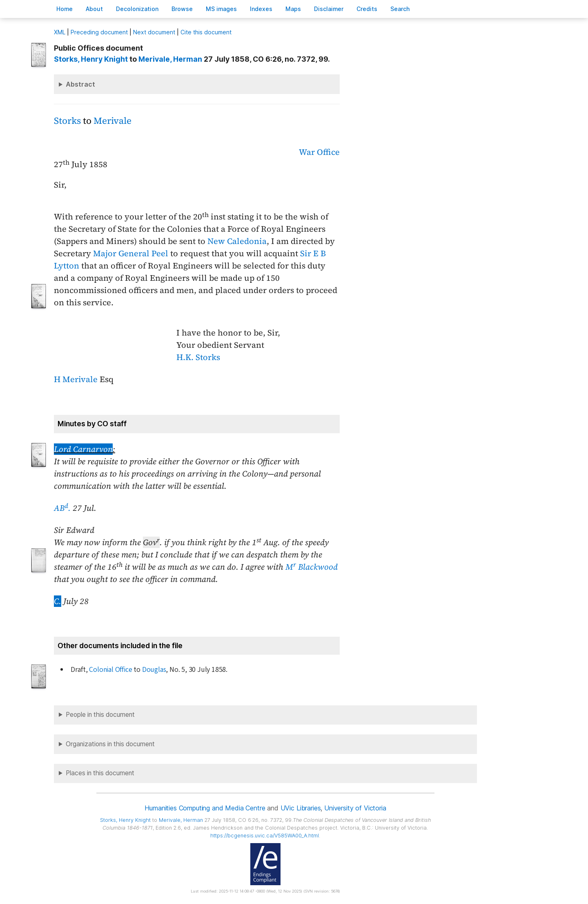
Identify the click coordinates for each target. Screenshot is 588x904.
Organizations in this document (110, 744)
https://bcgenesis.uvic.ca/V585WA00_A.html (265, 836)
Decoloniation (137, 9)
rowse (182, 9)
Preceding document (99, 32)
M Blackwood (312, 567)
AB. (62, 508)
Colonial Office (110, 670)
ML (60, 32)
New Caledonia (237, 241)
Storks (67, 121)
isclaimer (329, 9)
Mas (293, 9)
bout (94, 9)
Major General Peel (131, 253)
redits (367, 9)
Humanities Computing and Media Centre (205, 808)
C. (58, 601)
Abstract (80, 84)
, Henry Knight (91, 59)
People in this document (100, 715)
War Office (319, 152)
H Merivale (76, 379)
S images (221, 9)
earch (400, 9)
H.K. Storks (198, 357)
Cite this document (206, 32)
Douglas (154, 670)
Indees (261, 9)
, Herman (170, 59)
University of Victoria (355, 808)
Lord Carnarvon (83, 449)
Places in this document (100, 773)
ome (65, 9)
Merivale (112, 121)
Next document (154, 32)
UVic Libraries (301, 808)
